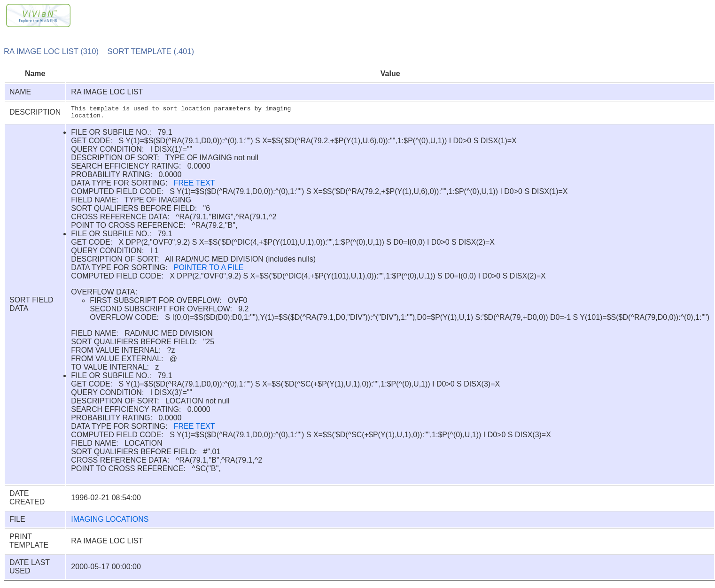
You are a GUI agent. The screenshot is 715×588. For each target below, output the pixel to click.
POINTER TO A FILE (209, 270)
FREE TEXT (194, 186)
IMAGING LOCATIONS (110, 522)
